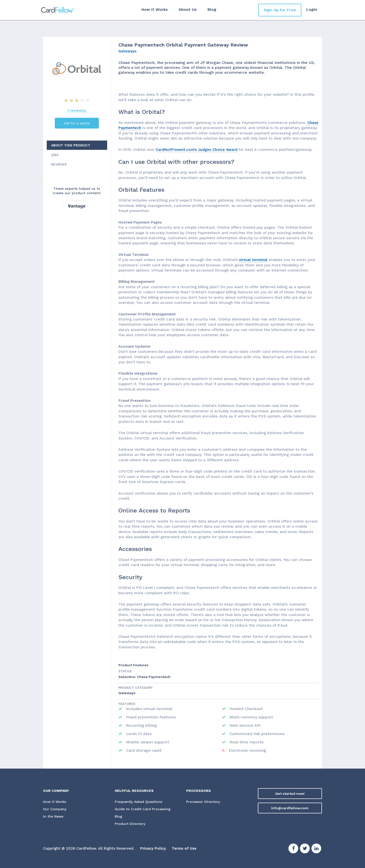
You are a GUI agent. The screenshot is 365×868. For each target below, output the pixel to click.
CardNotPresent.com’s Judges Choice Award (197, 150)
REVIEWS (59, 164)
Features (127, 704)
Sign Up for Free (280, 10)
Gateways (127, 51)
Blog (212, 9)
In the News (53, 816)
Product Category (136, 688)
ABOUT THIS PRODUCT (71, 145)
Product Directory (130, 824)
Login (312, 9)
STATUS (125, 671)
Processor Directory (203, 802)
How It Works (155, 9)
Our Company (55, 809)
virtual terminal (253, 260)
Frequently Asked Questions (138, 802)
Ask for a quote (77, 123)
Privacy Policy (153, 848)
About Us (188, 9)
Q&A (55, 155)
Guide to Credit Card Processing (143, 809)
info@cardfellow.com (290, 808)
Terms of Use (184, 848)
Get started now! (290, 794)
